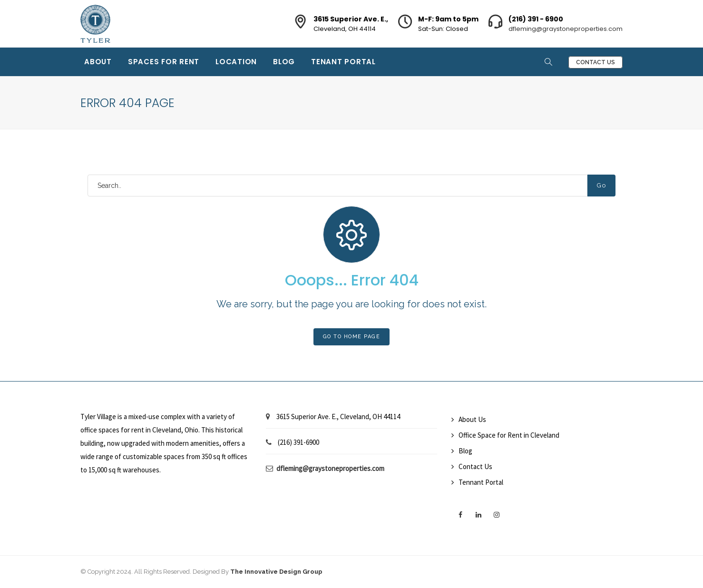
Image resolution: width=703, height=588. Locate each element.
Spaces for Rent (164, 62)
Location (236, 62)
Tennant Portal (481, 482)
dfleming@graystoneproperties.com (566, 29)
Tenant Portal (343, 62)
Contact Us (596, 62)
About (98, 62)
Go (601, 185)
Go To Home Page (352, 337)
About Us (472, 419)
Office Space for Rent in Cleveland (509, 435)
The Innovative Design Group (276, 572)
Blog (284, 62)
